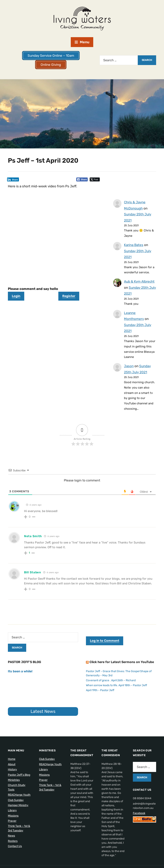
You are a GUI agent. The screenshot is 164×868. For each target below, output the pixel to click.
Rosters (13, 841)
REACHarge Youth (19, 795)
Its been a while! (20, 671)
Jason (129, 366)
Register (69, 296)
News (11, 836)
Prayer (12, 821)
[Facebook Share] (82, 179)
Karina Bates (134, 245)
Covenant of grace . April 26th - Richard (111, 680)
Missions (13, 816)
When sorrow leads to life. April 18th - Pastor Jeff (116, 685)
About (12, 764)
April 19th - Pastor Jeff (100, 690)
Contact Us (15, 846)
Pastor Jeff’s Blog (19, 775)
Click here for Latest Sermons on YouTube (122, 662)
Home (12, 759)
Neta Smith (33, 536)
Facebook (139, 813)
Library (12, 810)
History (12, 769)
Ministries (14, 780)
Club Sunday (16, 800)
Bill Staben (33, 572)
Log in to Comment (105, 641)
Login (16, 296)
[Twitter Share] (95, 179)
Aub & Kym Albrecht (139, 281)
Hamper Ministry (18, 805)
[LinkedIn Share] (13, 179)
